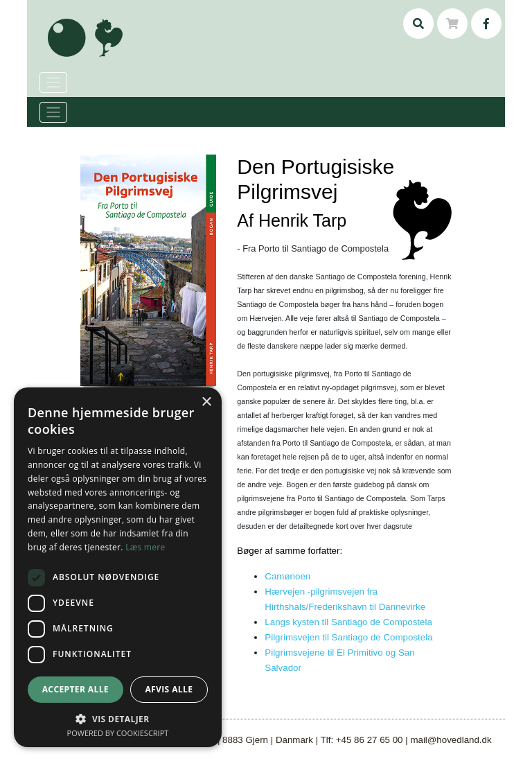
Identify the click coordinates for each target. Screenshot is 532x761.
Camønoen (287, 576)
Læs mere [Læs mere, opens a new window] (145, 547)
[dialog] (118, 567)
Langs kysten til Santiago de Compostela (348, 622)
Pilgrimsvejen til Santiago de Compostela (348, 637)
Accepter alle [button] (76, 689)
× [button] (206, 402)
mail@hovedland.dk (451, 740)
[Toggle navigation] (53, 112)
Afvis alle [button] (169, 689)
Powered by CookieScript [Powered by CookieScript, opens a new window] (118, 733)
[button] (118, 719)
